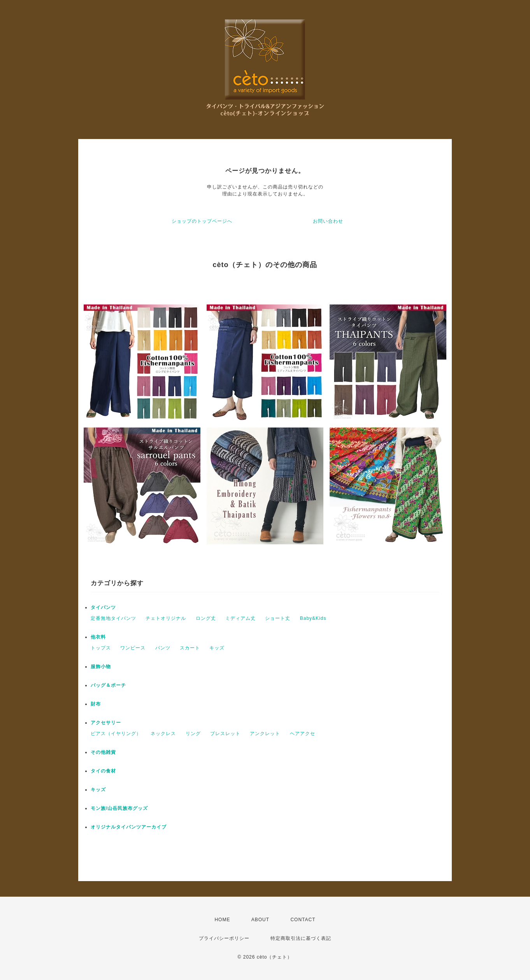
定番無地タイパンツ (113, 618)
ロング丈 (206, 618)
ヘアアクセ (303, 734)
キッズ (217, 648)
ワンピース (133, 648)
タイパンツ (103, 607)
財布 (96, 704)
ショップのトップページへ (202, 221)
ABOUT (260, 920)
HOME (222, 920)
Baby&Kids (313, 618)
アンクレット (265, 734)
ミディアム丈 (240, 618)
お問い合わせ (328, 221)
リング (193, 734)
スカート (190, 648)
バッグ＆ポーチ (108, 685)
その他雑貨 (103, 752)
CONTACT (303, 920)
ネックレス (163, 734)
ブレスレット (225, 734)
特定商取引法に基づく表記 (301, 938)
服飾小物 (101, 667)
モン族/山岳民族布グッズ (119, 808)
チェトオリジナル (166, 618)
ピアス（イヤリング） (116, 734)
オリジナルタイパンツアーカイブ (129, 827)
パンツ (163, 648)
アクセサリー (106, 723)
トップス (101, 648)
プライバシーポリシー (224, 938)
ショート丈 (278, 618)
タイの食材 (103, 771)
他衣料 (98, 637)
